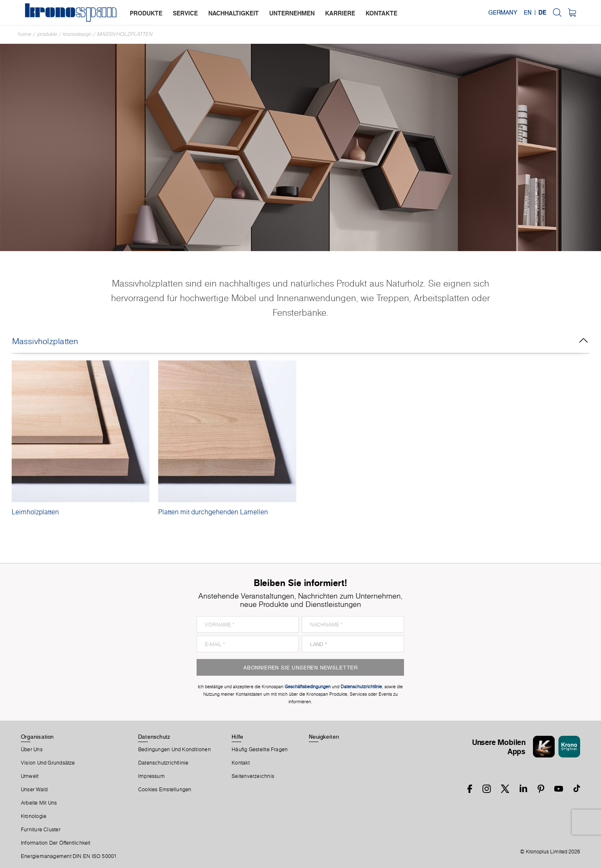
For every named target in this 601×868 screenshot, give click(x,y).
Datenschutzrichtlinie (163, 763)
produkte (146, 13)
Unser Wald (34, 790)
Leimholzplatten (35, 512)
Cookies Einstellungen (165, 790)
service (185, 13)
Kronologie (34, 816)
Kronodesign (77, 34)
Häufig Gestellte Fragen (260, 750)
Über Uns (32, 750)
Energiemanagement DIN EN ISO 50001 (69, 856)
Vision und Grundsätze (48, 763)
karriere (340, 13)
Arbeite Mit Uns (39, 803)
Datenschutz (154, 737)
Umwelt (30, 776)
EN (528, 13)
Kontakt (241, 763)
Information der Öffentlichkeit (56, 843)
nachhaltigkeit (234, 13)
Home (25, 34)
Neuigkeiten (324, 737)
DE (542, 13)
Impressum (152, 776)
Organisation (37, 737)
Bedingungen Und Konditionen (174, 750)
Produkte (47, 34)
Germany (503, 13)
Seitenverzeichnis (253, 776)
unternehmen (292, 13)
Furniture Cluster (41, 830)
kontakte (381, 13)
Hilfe (237, 737)
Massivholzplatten (125, 34)
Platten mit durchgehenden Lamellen (213, 512)
